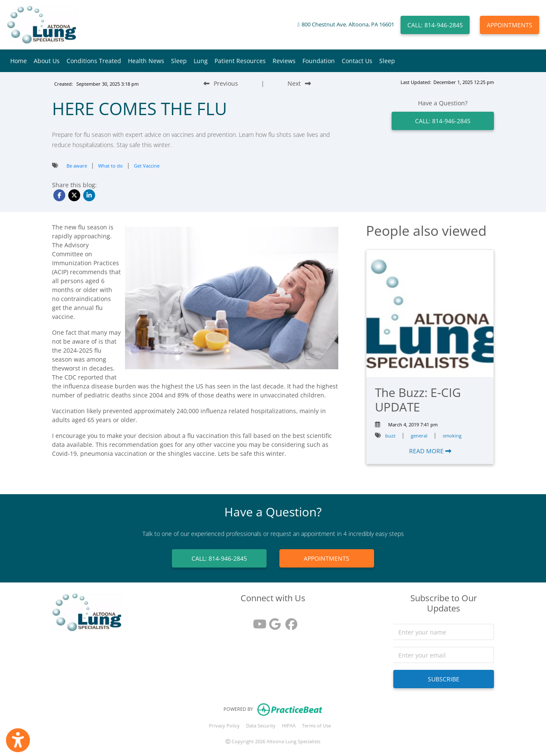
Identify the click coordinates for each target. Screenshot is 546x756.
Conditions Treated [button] (94, 61)
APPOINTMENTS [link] (327, 558)
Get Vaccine (147, 166)
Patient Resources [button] (240, 61)
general (419, 436)
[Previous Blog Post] (221, 83)
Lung (201, 61)
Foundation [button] (319, 61)
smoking (452, 436)
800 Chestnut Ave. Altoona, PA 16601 (348, 25)
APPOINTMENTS (510, 25)
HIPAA (289, 726)
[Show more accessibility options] (18, 740)
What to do (110, 166)
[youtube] (257, 621)
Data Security (261, 726)
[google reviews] (273, 621)
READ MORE (430, 451)
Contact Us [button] (357, 61)
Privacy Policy (224, 726)
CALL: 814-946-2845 (435, 25)
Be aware (77, 166)
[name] (444, 632)
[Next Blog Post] (299, 83)
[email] (444, 655)
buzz (390, 436)
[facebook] (289, 621)
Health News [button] (146, 61)
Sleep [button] (179, 61)
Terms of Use (317, 726)
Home (19, 61)
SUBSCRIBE (444, 679)
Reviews (284, 61)
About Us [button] (47, 61)
